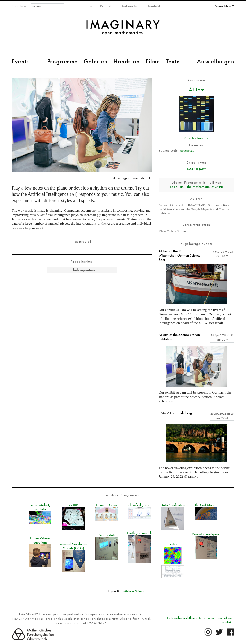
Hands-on (127, 61)
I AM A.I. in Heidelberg (175, 413)
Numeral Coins (106, 505)
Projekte (107, 6)
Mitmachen (131, 6)
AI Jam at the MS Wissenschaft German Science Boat (179, 255)
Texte (173, 61)
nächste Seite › (134, 591)
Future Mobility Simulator (40, 507)
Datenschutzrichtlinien (182, 618)
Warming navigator (206, 534)
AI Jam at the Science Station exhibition (179, 337)
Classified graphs (140, 505)
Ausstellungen (216, 61)
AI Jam (197, 89)
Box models (107, 535)
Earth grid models (140, 533)
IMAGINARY (197, 169)
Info (89, 6)
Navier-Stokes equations (40, 540)
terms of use (224, 618)
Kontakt (154, 6)
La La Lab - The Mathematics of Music (197, 187)
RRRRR (73, 505)
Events (20, 61)
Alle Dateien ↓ (196, 138)
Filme (153, 61)
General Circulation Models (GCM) (73, 546)
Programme (62, 61)
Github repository (82, 270)
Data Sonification (173, 505)
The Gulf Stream (206, 505)
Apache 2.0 (187, 150)
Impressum (207, 618)
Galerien (96, 61)
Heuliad (173, 544)
